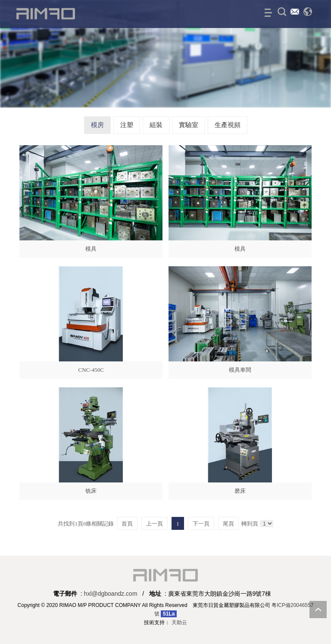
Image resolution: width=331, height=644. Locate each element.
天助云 (179, 622)
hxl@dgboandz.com (111, 594)
